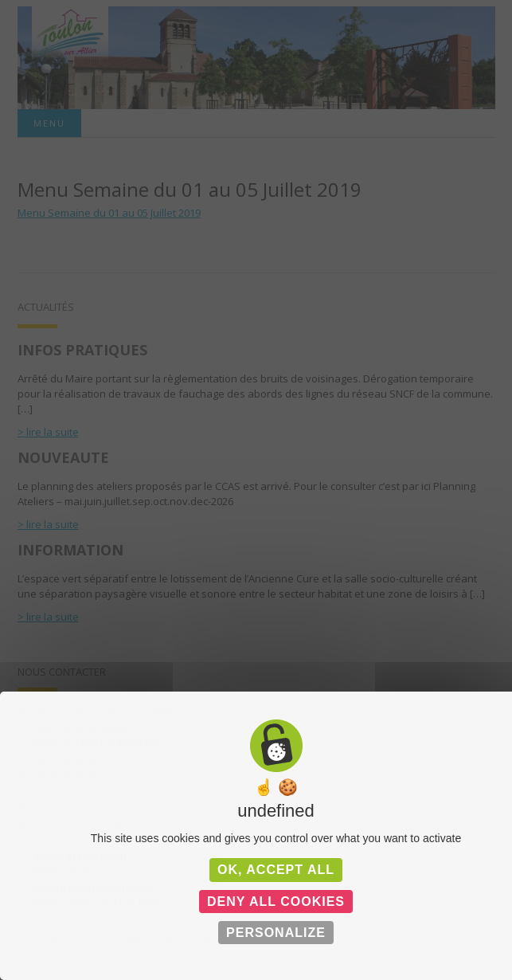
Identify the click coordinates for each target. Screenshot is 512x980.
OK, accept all (276, 870)
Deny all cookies (276, 902)
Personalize (276, 933)
